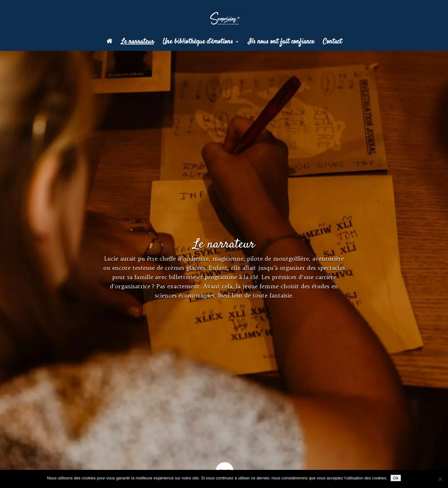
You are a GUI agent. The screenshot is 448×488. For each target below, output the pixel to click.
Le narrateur (138, 43)
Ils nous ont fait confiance (281, 43)
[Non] (440, 479)
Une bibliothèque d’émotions (198, 43)
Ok (396, 478)
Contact (332, 43)
